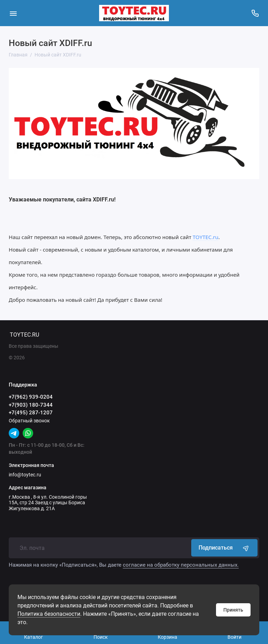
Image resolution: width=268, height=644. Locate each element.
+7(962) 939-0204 (31, 397)
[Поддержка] (255, 13)
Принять (233, 610)
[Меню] (13, 13)
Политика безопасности (49, 614)
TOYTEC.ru (206, 237)
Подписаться (224, 548)
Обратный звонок (29, 421)
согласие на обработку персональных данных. (181, 565)
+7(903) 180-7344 (31, 405)
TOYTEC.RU (24, 335)
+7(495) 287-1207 (31, 413)
